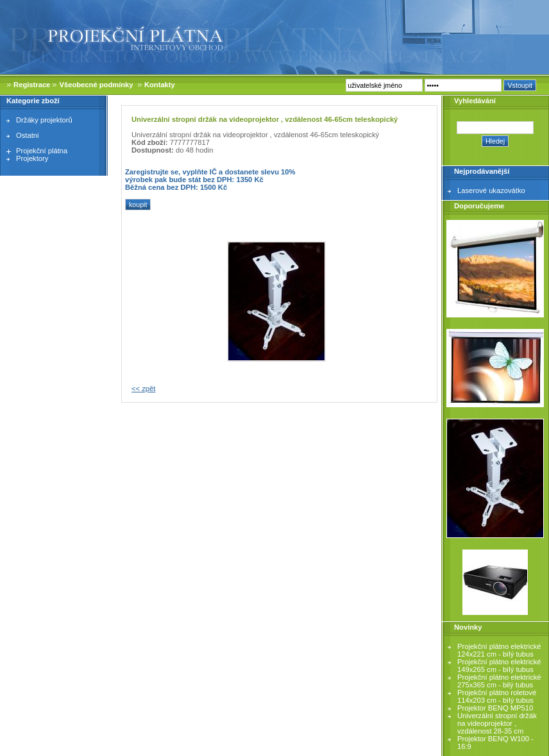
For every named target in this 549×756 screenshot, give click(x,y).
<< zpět (143, 389)
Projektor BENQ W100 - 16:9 (495, 743)
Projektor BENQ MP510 (495, 708)
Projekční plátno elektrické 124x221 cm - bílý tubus (499, 650)
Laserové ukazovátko (491, 190)
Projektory (32, 158)
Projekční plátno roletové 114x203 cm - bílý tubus (497, 696)
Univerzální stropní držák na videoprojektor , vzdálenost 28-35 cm (497, 723)
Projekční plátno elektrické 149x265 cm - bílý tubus (499, 666)
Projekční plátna (42, 151)
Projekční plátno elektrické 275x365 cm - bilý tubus (499, 681)
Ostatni (27, 135)
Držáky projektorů (44, 120)
